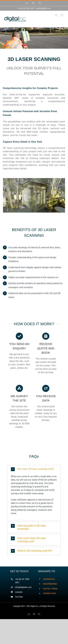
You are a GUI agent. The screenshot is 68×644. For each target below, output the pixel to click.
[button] (34, 469)
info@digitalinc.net (43, 8)
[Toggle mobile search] (56, 15)
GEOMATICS (49, 579)
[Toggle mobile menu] (62, 15)
